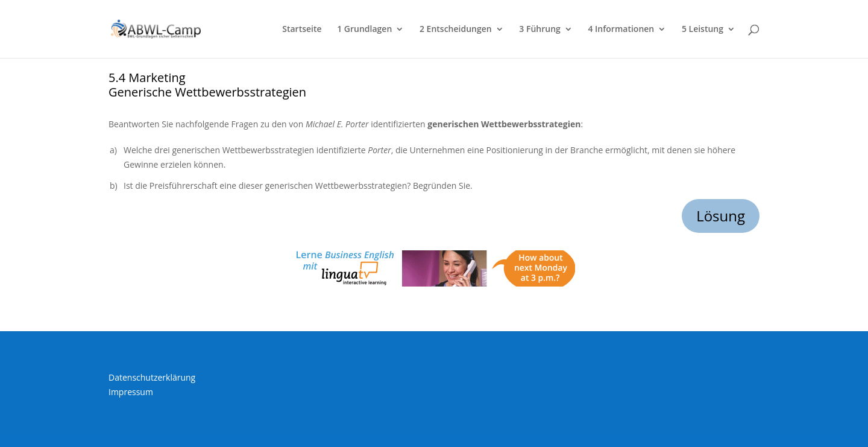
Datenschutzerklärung (152, 377)
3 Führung (539, 30)
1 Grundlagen (364, 30)
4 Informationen (621, 30)
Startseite (302, 30)
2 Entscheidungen (456, 30)
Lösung (721, 216)
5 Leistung (703, 30)
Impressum (131, 392)
